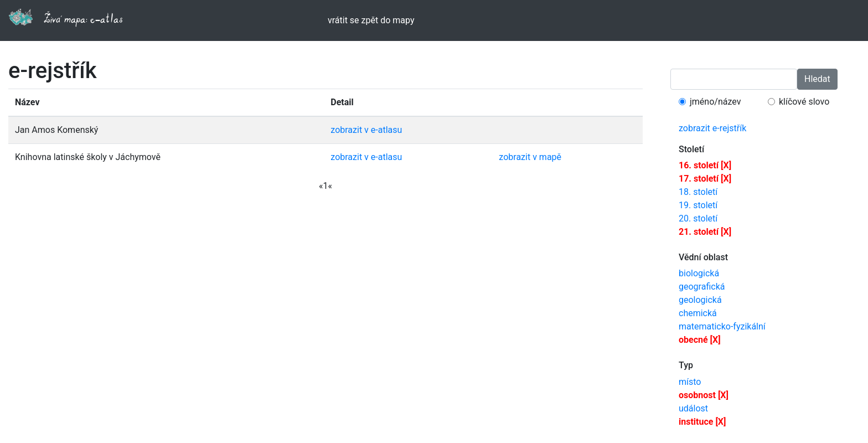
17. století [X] (705, 179)
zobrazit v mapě (530, 157)
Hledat (817, 79)
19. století (698, 205)
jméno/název (715, 102)
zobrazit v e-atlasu (366, 130)
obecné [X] (700, 340)
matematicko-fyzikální (722, 326)
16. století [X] (705, 165)
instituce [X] (702, 422)
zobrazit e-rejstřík (712, 128)
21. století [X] (705, 232)
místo (690, 382)
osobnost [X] (704, 395)
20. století (698, 218)
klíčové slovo (804, 102)
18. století (698, 192)
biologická (699, 273)
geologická (700, 300)
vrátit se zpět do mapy (371, 20)
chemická (698, 313)
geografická (702, 287)
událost (693, 408)
